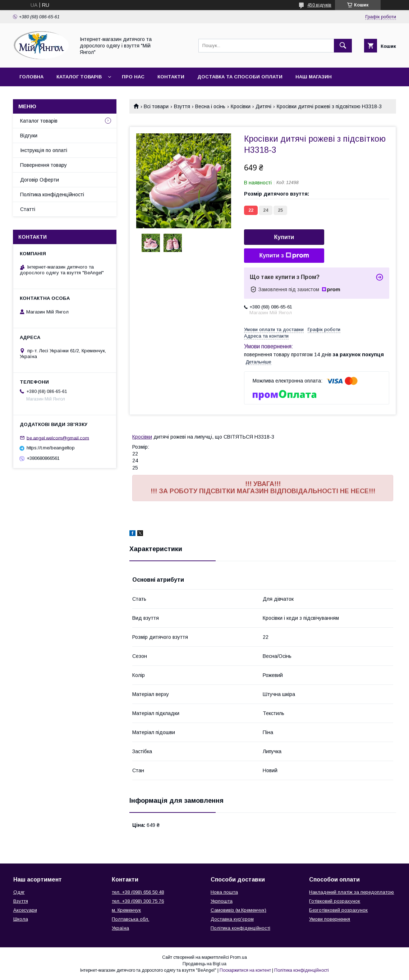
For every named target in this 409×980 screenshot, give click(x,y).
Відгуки (29, 136)
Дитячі (263, 106)
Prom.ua (238, 957)
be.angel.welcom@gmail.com (58, 438)
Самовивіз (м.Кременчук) (238, 910)
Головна (31, 77)
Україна (120, 928)
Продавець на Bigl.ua (204, 964)
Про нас (133, 77)
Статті (28, 209)
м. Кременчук (126, 910)
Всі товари (156, 106)
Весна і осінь (210, 106)
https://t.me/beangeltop (51, 448)
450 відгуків (319, 5)
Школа (21, 919)
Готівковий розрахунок (335, 901)
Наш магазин (314, 77)
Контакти (171, 77)
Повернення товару (43, 165)
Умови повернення (330, 919)
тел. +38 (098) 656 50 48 (138, 892)
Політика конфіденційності (52, 194)
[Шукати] (343, 46)
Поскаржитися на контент (245, 970)
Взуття (182, 106)
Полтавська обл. (130, 919)
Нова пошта (224, 892)
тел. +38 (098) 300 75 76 (138, 901)
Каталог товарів (79, 77)
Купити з (284, 256)
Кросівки (241, 106)
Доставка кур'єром (232, 919)
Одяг (19, 892)
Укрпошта (222, 901)
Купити (284, 237)
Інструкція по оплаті (44, 150)
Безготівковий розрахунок (338, 910)
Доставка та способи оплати (240, 77)
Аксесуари (25, 910)
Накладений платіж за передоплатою (351, 892)
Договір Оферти (40, 180)
